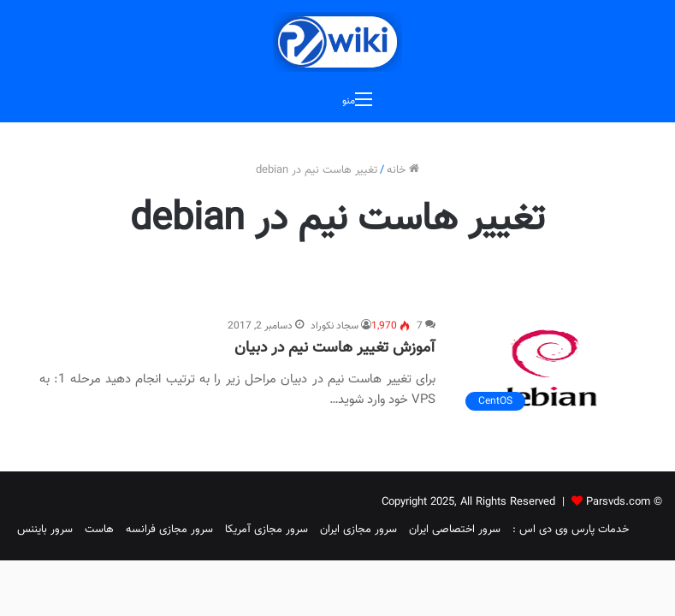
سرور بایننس (45, 530)
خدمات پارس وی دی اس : (571, 530)
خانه (403, 170)
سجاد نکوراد (335, 326)
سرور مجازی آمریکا (266, 530)
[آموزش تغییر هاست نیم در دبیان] (546, 368)
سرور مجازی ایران (358, 530)
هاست (99, 530)
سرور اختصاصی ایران (455, 530)
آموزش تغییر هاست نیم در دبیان (335, 348)
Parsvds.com (618, 502)
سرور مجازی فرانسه (169, 530)
